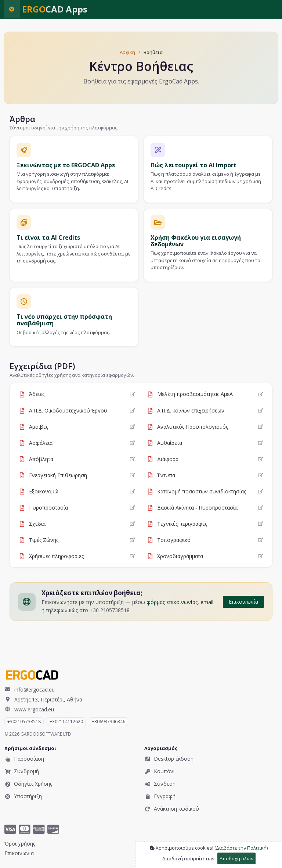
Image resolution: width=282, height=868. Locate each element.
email (207, 602)
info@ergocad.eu (30, 689)
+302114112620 (66, 721)
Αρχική (127, 52)
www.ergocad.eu (29, 709)
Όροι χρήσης (20, 844)
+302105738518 (24, 721)
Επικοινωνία (243, 602)
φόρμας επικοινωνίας (172, 602)
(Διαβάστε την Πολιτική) (241, 848)
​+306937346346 (109, 721)
